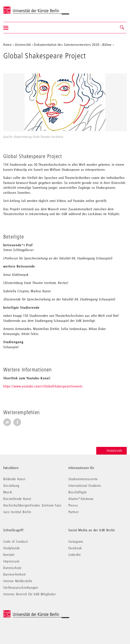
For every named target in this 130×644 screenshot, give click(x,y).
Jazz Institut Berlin (17, 512)
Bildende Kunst (14, 479)
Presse (73, 505)
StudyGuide (111, 451)
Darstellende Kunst (17, 499)
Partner (74, 512)
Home (8, 45)
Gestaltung (11, 485)
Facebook (75, 548)
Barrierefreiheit (14, 574)
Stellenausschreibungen (21, 587)
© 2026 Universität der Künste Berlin (26, 613)
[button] (122, 28)
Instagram (76, 541)
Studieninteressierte (83, 479)
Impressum (11, 561)
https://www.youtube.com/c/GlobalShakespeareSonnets (43, 386)
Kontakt (9, 555)
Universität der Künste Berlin (20, 8)
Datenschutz (12, 568)
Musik (8, 492)
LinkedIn (75, 555)
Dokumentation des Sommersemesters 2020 (67, 45)
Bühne (107, 45)
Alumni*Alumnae (81, 499)
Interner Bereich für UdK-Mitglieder (30, 594)
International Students (85, 485)
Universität (23, 45)
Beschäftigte (78, 492)
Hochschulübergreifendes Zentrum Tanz (32, 505)
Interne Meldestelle (18, 581)
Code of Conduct (16, 541)
